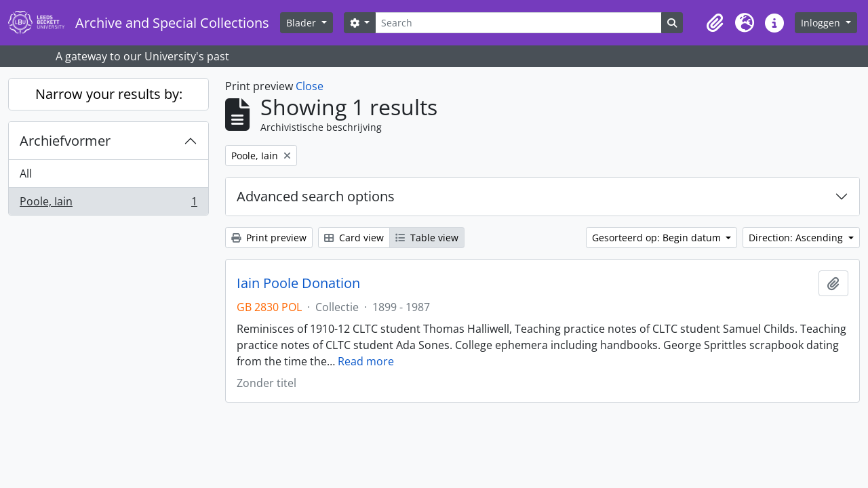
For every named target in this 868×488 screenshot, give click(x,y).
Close (310, 86)
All (26, 174)
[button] (715, 23)
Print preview (269, 238)
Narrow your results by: (109, 94)
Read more (366, 361)
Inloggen (822, 23)
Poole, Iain (108, 204)
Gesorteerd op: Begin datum (658, 238)
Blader (302, 23)
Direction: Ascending (797, 238)
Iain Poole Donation (298, 283)
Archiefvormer (65, 141)
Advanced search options (316, 196)
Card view (354, 238)
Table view (427, 238)
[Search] (518, 23)
